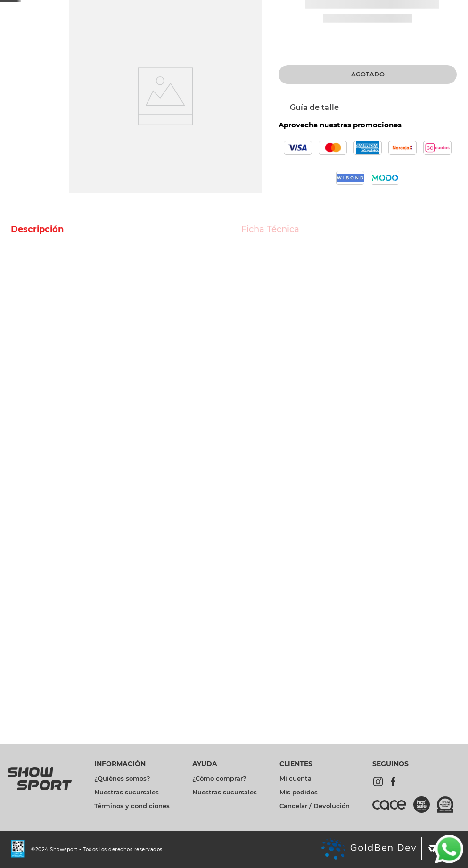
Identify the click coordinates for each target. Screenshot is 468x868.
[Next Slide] (283, 7)
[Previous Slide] (116, 7)
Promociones (342, 8)
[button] (312, 177)
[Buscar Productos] (320, 32)
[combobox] (206, 32)
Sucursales (445, 7)
